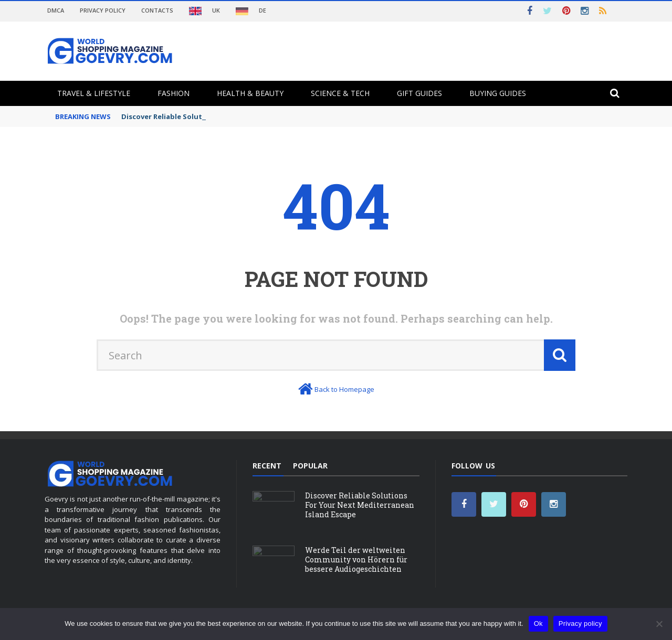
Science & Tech (340, 93)
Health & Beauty (250, 93)
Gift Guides (419, 93)
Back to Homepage (344, 389)
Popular (310, 466)
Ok (538, 623)
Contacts (157, 10)
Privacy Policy (103, 10)
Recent (267, 466)
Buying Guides (498, 93)
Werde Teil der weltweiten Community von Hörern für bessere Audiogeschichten (356, 559)
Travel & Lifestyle (94, 93)
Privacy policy (580, 623)
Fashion (174, 93)
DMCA (56, 10)
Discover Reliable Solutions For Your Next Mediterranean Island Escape (360, 505)
